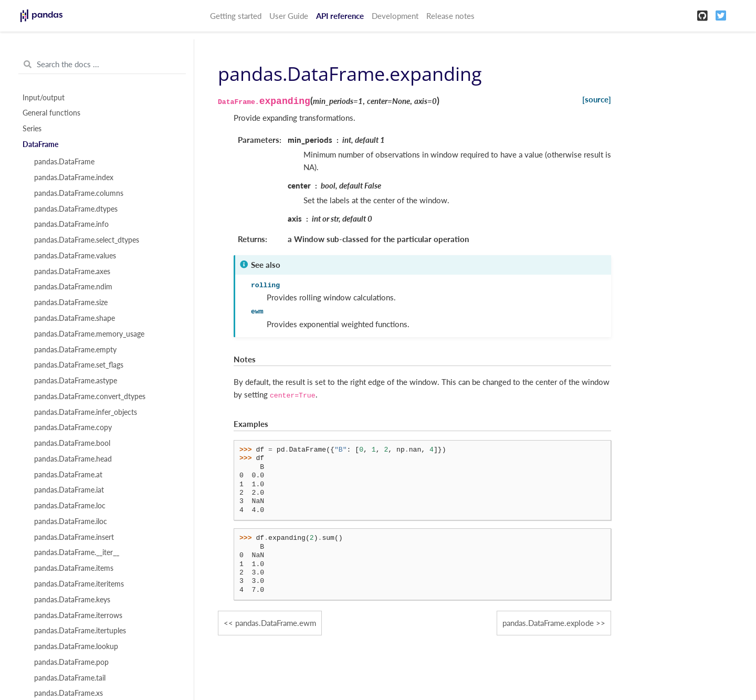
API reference (340, 16)
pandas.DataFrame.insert (74, 537)
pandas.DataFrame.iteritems (79, 584)
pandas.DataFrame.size (71, 302)
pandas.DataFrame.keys (72, 600)
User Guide (289, 16)
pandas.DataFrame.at (68, 475)
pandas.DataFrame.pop (71, 662)
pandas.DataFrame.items (74, 568)
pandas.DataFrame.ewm (276, 623)
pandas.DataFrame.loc (70, 506)
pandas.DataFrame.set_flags (79, 365)
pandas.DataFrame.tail (70, 678)
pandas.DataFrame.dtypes (76, 209)
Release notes (450, 16)
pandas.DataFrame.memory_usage (89, 334)
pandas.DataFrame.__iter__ (77, 552)
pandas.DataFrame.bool (72, 443)
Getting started (236, 16)
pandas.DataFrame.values (75, 256)
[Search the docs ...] (102, 65)
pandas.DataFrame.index (74, 177)
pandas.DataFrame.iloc (71, 521)
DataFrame (40, 144)
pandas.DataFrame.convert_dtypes (90, 396)
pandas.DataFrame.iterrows (78, 615)
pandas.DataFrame (64, 162)
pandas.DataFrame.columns (79, 193)
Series (32, 129)
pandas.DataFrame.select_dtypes (87, 240)
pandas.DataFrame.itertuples (80, 631)
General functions (51, 113)
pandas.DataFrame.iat (69, 490)
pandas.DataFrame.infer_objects (86, 412)
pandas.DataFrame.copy (73, 427)
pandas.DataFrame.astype (76, 381)
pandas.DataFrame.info (71, 224)
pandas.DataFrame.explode (548, 623)
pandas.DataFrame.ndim (73, 287)
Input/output (44, 98)
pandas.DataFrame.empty (75, 350)
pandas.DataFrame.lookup (76, 646)
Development (395, 16)
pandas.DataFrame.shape (75, 318)
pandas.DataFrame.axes (72, 271)
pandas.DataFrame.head (73, 459)
